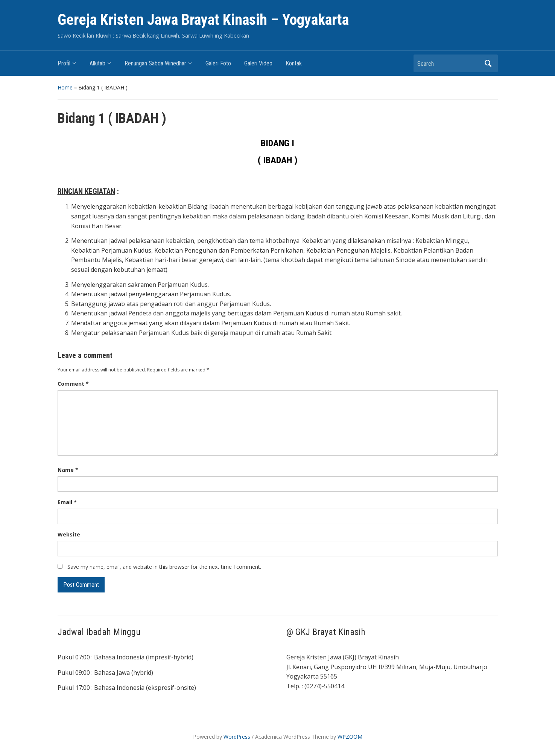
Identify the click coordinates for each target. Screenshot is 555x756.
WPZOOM (350, 737)
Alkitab (97, 63)
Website (69, 534)
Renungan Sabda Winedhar (155, 63)
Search (488, 63)
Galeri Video (258, 63)
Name (68, 470)
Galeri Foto (218, 63)
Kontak (294, 63)
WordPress (237, 737)
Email (67, 502)
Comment (73, 384)
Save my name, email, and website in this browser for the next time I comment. (164, 567)
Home (65, 87)
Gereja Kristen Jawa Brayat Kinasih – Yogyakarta (203, 20)
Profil (64, 63)
